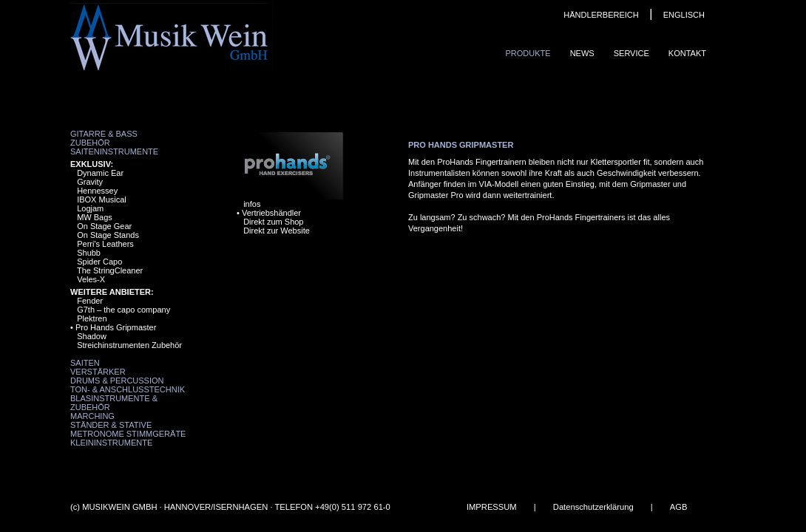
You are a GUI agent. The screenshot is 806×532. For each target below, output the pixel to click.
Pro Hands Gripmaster (116, 327)
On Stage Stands (108, 235)
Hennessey (97, 191)
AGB (679, 507)
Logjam (90, 208)
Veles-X (91, 279)
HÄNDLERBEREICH (601, 15)
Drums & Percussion (117, 381)
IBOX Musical (102, 199)
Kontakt (687, 53)
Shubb (89, 253)
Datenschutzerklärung (593, 507)
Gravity (90, 182)
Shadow (92, 336)
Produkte (528, 53)
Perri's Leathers (105, 244)
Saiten (85, 363)
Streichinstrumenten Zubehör (129, 345)
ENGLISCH (684, 15)
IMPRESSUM (492, 507)
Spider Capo (99, 262)
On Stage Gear (104, 226)
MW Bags (95, 217)
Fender (90, 301)
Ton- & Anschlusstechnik (128, 389)
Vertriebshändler (271, 213)
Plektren (92, 318)
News (582, 53)
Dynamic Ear (100, 173)
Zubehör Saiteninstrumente (114, 147)
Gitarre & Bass (104, 134)
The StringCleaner (110, 270)
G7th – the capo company (123, 310)
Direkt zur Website (277, 231)
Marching (92, 416)
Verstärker (98, 372)
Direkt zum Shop (273, 222)
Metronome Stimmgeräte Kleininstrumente (128, 438)
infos (252, 204)
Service (631, 53)
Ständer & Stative (111, 425)
